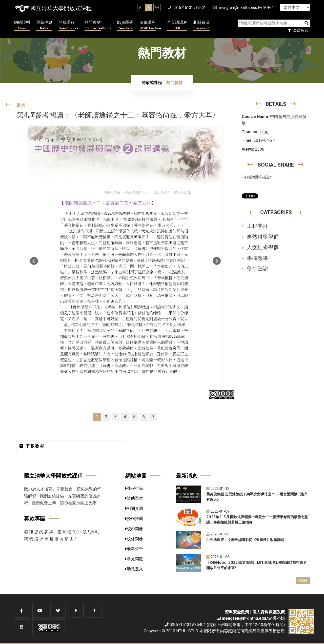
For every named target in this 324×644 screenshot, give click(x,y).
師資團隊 (125, 25)
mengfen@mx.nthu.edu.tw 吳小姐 (243, 8)
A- (141, 8)
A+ (157, 8)
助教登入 (134, 569)
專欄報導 (257, 258)
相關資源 (202, 25)
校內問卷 (134, 529)
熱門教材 (98, 25)
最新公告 (134, 549)
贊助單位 (134, 498)
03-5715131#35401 (187, 8)
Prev (34, 261)
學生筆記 (257, 269)
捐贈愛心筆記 (256, 177)
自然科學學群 (263, 237)
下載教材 (32, 446)
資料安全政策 (237, 612)
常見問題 (134, 559)
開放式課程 (152, 83)
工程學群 (257, 226)
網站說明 (22, 25)
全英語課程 (177, 25)
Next (217, 261)
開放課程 (68, 25)
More (303, 580)
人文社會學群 (263, 248)
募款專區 (35, 519)
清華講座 (150, 25)
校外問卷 (134, 539)
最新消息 (44, 25)
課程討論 (134, 488)
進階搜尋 (298, 31)
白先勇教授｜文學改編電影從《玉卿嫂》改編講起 (245, 540)
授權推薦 (134, 519)
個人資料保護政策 (269, 612)
